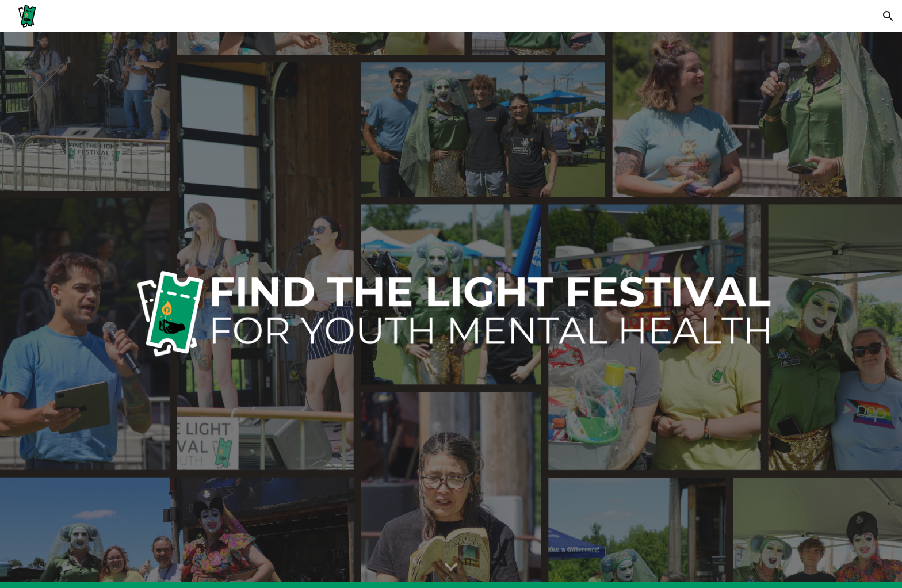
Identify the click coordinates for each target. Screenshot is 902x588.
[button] (888, 16)
